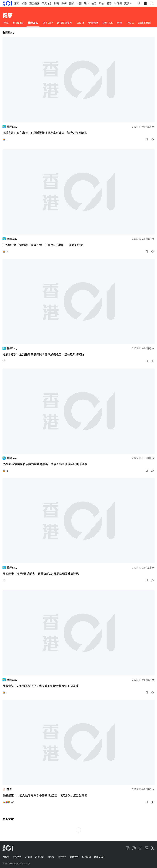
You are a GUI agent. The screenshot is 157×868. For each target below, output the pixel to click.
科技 (102, 3)
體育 (109, 3)
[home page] (7, 3)
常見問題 (63, 856)
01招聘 (29, 856)
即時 (57, 3)
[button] (147, 139)
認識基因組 (145, 23)
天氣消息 (47, 3)
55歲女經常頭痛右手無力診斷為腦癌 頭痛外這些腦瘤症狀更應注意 (45, 464)
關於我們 (17, 856)
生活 (94, 3)
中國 (79, 3)
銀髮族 (80, 23)
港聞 (17, 3)
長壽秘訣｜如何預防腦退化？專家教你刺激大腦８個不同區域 (40, 686)
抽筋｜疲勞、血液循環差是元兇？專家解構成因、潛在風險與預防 (43, 354)
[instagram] (134, 848)
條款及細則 (102, 856)
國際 (72, 3)
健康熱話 (93, 23)
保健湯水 (108, 23)
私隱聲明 (88, 856)
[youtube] (140, 848)
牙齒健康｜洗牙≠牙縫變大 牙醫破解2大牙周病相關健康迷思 (41, 574)
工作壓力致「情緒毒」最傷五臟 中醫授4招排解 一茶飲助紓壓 (43, 245)
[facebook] (128, 848)
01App (52, 856)
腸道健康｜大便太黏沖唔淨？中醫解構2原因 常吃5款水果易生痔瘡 (45, 795)
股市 (87, 3)
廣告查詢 (41, 856)
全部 (6, 23)
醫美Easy (48, 23)
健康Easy (18, 23)
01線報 (6, 856)
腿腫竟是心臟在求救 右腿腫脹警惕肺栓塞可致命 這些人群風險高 (45, 133)
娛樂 (24, 3)
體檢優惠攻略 (65, 23)
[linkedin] (146, 848)
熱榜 (64, 3)
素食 (120, 23)
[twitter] (153, 848)
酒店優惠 (34, 3)
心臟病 (130, 23)
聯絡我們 (76, 856)
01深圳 (118, 3)
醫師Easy (33, 23)
